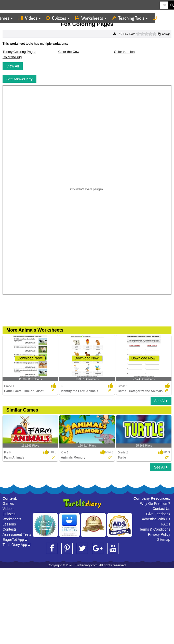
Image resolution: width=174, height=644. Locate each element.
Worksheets (91, 18)
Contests (10, 529)
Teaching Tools (130, 18)
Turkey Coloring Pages (19, 52)
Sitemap (164, 540)
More (162, 18)
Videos (29, 18)
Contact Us (161, 509)
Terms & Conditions (155, 529)
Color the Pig (12, 57)
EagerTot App (15, 540)
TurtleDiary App (16, 545)
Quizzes (58, 18)
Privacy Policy (159, 534)
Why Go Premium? (155, 504)
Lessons (9, 524)
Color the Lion (124, 52)
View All (13, 66)
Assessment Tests (17, 534)
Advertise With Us (156, 519)
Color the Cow (69, 52)
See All (161, 401)
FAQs (166, 524)
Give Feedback (158, 514)
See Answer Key (19, 79)
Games (8, 504)
